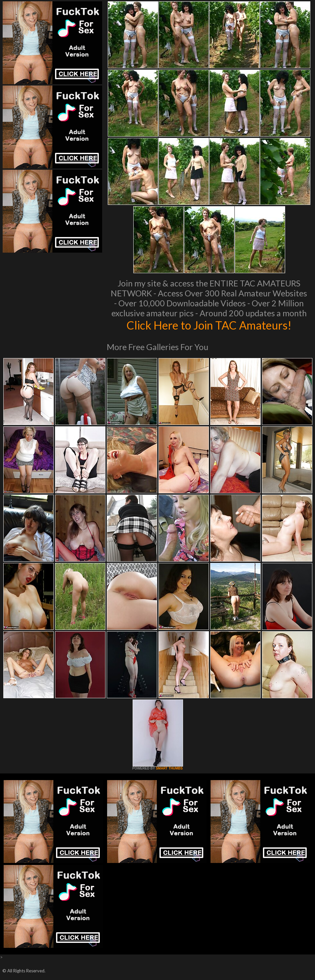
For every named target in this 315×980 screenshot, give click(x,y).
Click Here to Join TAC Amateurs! (209, 325)
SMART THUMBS (169, 768)
